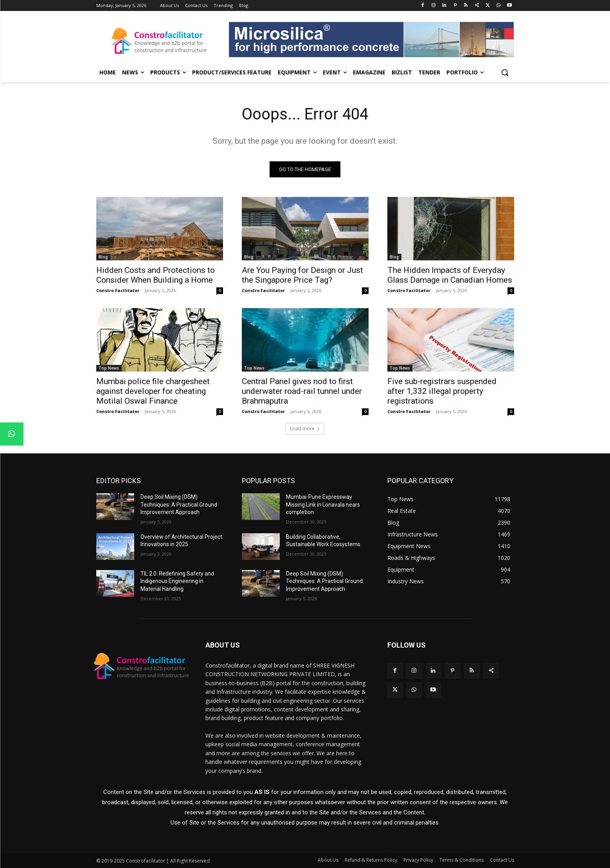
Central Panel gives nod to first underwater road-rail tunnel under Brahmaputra (302, 391)
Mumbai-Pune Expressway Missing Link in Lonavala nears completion (323, 504)
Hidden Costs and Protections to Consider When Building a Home (156, 275)
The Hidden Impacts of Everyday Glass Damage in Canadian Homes (450, 275)
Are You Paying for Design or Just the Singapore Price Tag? (302, 275)
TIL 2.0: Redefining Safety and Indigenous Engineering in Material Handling (177, 581)
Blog (103, 257)
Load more (305, 429)
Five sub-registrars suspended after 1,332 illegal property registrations (442, 391)
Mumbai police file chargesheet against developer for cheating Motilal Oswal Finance (153, 391)
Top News (109, 368)
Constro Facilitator (118, 290)
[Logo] (159, 41)
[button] (505, 72)
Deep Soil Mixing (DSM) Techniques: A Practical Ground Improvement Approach (179, 504)
